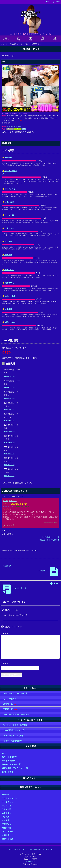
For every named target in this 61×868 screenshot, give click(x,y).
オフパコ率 (7, 806)
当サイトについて (9, 757)
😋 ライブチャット (10, 189)
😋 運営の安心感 (9, 322)
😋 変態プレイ (8, 270)
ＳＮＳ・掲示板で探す (13, 741)
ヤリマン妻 (7, 809)
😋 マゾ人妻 (7, 241)
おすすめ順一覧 (10, 699)
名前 (31, 664)
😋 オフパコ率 (8, 202)
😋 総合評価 (7, 158)
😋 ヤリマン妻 (8, 215)
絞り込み (13, 501)
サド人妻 (6, 820)
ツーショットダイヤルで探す (15, 725)
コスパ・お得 (8, 831)
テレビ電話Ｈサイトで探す (14, 730)
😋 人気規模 (7, 309)
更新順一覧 (10, 709)
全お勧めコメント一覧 (51, 537)
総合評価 (6, 795)
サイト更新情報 (8, 761)
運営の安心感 (8, 839)
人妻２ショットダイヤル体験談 (16, 714)
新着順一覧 (9, 704)
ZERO (5, 501)
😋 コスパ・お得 (9, 296)
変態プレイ (7, 824)
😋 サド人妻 (7, 255)
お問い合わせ (8, 772)
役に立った (8, 525)
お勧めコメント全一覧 (11, 764)
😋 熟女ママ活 (8, 283)
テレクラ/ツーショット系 (14, 127)
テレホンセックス (9, 798)
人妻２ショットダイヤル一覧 (15, 693)
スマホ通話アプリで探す (14, 736)
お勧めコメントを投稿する (49, 540)
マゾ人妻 (6, 817)
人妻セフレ (7, 813)
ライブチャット (8, 802)
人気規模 (6, 835)
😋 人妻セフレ (8, 228)
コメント (4, 633)
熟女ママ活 (7, 828)
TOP (4, 753)
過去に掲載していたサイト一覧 (15, 768)
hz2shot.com (31, 862)
